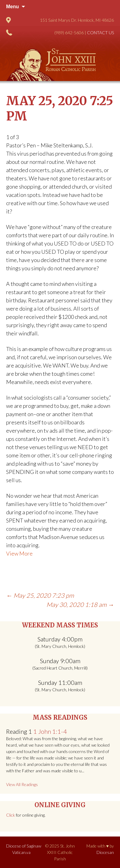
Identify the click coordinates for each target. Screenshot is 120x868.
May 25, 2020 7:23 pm (40, 595)
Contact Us (100, 33)
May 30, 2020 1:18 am (80, 604)
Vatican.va (21, 852)
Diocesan (105, 852)
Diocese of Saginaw (24, 846)
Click (11, 815)
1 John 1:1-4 (50, 731)
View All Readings (22, 784)
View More (19, 553)
